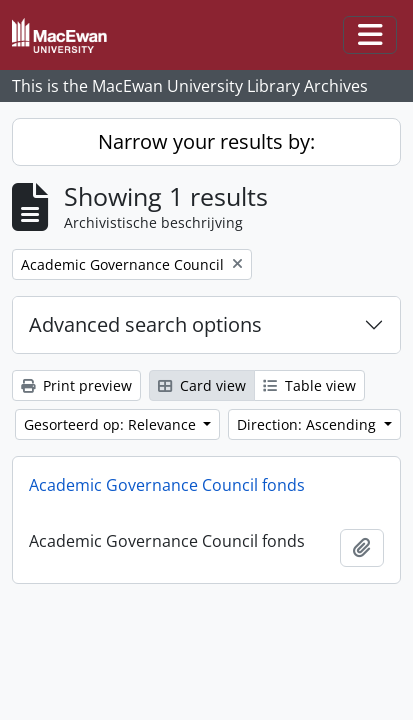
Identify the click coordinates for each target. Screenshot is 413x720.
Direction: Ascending (308, 424)
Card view (202, 385)
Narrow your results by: (206, 141)
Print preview (76, 385)
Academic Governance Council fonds (167, 485)
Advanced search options (145, 324)
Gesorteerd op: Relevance (112, 424)
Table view (309, 385)
